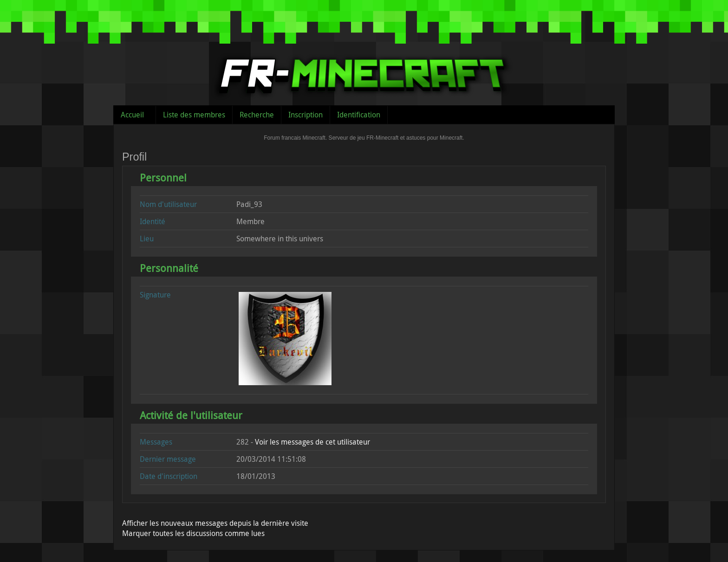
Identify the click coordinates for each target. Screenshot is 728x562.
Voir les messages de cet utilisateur (312, 442)
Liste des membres (194, 115)
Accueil (132, 115)
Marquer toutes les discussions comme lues (193, 533)
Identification (359, 115)
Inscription (305, 115)
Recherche (257, 115)
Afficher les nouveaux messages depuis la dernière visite (215, 523)
